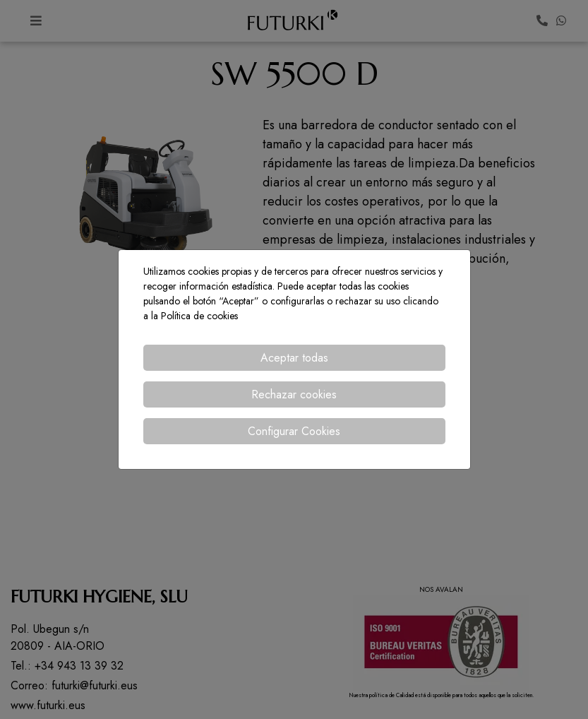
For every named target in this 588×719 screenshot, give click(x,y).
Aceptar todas (294, 358)
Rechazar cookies (294, 394)
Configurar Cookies (294, 431)
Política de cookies (199, 316)
